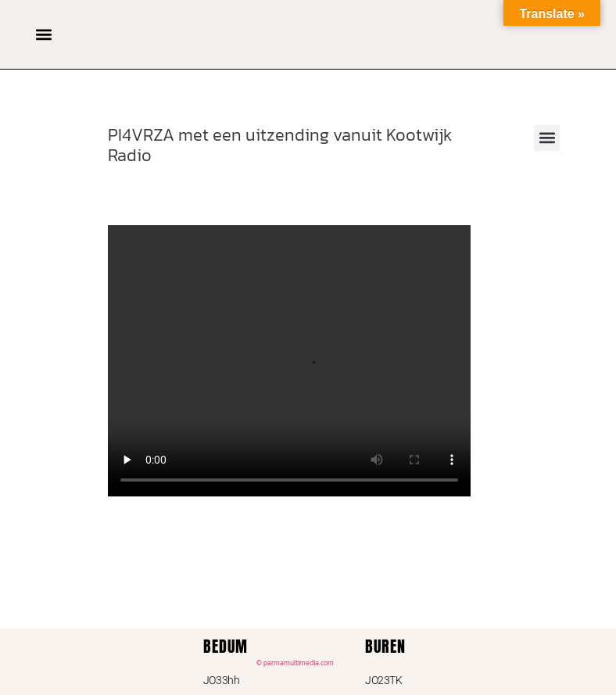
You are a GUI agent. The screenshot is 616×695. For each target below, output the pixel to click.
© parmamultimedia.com (295, 663)
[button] (43, 34)
